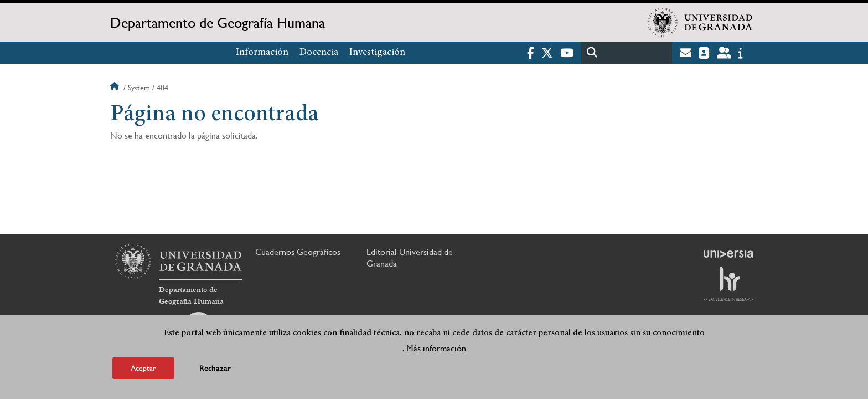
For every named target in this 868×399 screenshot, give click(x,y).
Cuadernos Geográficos (298, 252)
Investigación (377, 53)
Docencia (319, 53)
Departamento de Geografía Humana (218, 23)
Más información (436, 348)
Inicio (116, 88)
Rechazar (215, 368)
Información (262, 53)
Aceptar (143, 368)
